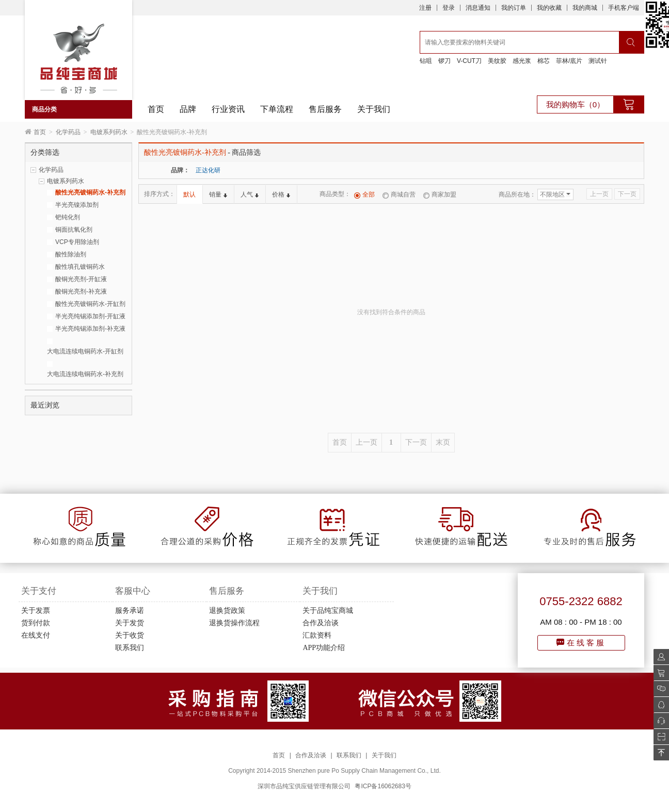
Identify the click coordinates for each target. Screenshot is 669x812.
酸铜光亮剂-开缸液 (81, 279)
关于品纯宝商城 (328, 611)
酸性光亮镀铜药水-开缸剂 (90, 304)
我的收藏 (549, 8)
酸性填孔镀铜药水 (80, 267)
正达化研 (208, 170)
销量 (218, 194)
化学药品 (68, 132)
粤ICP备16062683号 (383, 786)
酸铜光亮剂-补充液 (81, 291)
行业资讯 (228, 109)
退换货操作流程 (234, 623)
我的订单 (514, 8)
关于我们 (374, 109)
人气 (250, 194)
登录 (449, 8)
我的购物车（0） (575, 104)
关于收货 (130, 635)
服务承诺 (130, 611)
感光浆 (522, 61)
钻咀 (426, 61)
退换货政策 (227, 611)
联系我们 (130, 648)
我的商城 (585, 8)
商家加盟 (440, 194)
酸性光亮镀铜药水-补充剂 (90, 192)
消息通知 (478, 8)
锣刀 (444, 61)
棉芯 (544, 61)
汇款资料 (317, 635)
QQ (658, 705)
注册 (425, 8)
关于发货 (130, 623)
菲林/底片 (569, 61)
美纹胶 (497, 61)
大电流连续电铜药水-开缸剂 (85, 351)
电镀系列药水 (109, 132)
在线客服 (581, 643)
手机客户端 (624, 8)
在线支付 (36, 635)
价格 (281, 194)
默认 (189, 194)
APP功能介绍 (324, 648)
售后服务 (325, 109)
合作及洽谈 (321, 623)
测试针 (598, 61)
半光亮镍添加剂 (77, 205)
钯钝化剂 (68, 217)
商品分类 (44, 109)
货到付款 (36, 623)
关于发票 (36, 611)
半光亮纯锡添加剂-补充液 (90, 329)
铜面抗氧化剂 (74, 230)
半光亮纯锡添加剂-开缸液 (90, 316)
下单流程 (277, 109)
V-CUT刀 (469, 61)
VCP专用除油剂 (77, 242)
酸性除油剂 (71, 254)
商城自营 (399, 194)
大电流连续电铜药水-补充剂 (85, 374)
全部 (364, 194)
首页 (156, 109)
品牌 (188, 109)
